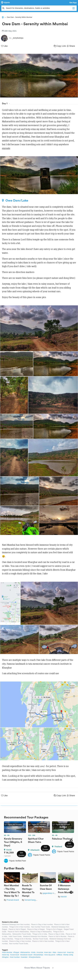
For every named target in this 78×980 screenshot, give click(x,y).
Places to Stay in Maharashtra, (41, 932)
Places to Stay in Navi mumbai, (42, 925)
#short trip (6, 955)
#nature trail (62, 952)
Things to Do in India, (40, 934)
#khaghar (5, 957)
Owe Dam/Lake (15, 200)
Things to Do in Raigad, (54, 929)
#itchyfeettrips (38, 955)
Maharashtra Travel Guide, (22, 934)
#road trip (70, 952)
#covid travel (15, 955)
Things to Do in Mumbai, (23, 939)
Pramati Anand (13, 900)
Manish (64, 897)
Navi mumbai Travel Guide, (41, 927)
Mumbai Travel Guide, (41, 939)
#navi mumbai (15, 957)
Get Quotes (21, 854)
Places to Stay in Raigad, (36, 929)
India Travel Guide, (15, 936)
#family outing (68, 955)
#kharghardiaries (35, 957)
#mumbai (40, 952)
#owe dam (48, 952)
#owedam (24, 957)
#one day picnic (50, 955)
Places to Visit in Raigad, (17, 929)
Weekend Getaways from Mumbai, (35, 936)
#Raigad (16, 952)
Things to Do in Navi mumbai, (20, 927)
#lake (54, 952)
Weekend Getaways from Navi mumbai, (16, 925)
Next (71, 841)
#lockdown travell (26, 955)
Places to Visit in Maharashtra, (18, 932)
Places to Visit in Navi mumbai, (43, 941)
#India (33, 952)
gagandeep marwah (51, 893)
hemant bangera (31, 900)
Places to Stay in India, (57, 934)
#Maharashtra (25, 952)
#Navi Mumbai (7, 952)
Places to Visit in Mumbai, (58, 936)
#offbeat (59, 955)
